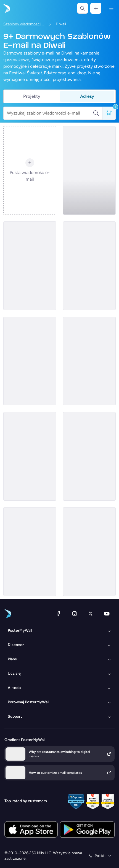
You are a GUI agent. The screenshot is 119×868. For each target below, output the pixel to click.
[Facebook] (58, 614)
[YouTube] (107, 614)
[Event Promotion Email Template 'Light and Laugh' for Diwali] (30, 361)
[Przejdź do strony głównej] (6, 8)
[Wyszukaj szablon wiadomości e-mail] (50, 113)
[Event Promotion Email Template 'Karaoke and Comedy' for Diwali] (89, 456)
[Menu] (111, 8)
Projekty (32, 96)
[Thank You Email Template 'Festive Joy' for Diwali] (30, 266)
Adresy (87, 96)
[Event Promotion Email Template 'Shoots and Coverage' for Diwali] (89, 361)
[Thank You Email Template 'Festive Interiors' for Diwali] (89, 266)
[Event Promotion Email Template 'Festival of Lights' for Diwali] (89, 170)
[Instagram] (75, 614)
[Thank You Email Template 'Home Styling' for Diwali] (30, 552)
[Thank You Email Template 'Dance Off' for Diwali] (30, 456)
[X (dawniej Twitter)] (91, 614)
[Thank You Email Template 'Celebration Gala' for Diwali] (89, 552)
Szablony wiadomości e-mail (24, 24)
